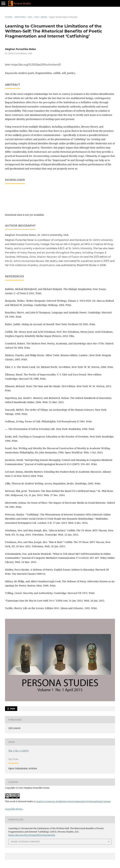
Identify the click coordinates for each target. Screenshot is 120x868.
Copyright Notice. (14, 809)
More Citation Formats (25, 842)
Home (9, 17)
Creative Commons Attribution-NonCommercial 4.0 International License (73, 801)
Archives (20, 17)
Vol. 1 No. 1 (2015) (37, 17)
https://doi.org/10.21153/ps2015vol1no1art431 (36, 65)
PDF (12, 709)
